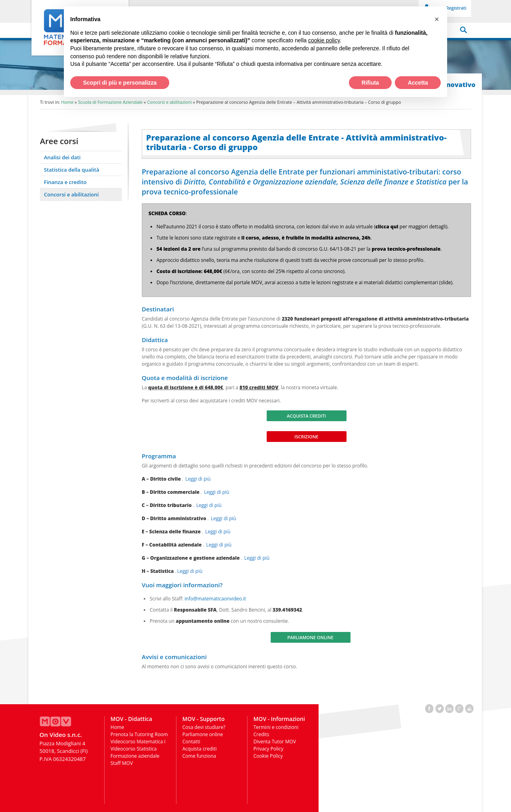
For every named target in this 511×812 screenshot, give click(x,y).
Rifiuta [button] (370, 83)
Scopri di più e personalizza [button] (120, 83)
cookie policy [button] (324, 40)
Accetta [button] (418, 83)
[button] (437, 19)
